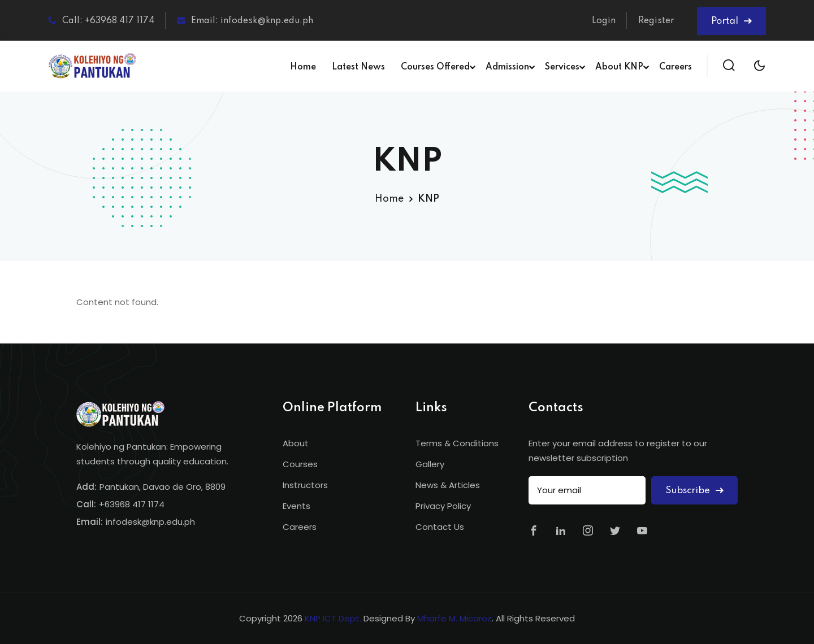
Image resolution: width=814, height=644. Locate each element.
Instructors (305, 485)
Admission (507, 67)
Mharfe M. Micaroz (454, 618)
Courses (300, 464)
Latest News (358, 67)
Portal (731, 21)
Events (296, 506)
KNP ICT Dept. (333, 618)
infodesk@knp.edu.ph (150, 522)
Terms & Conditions (457, 443)
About (296, 443)
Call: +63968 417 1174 (101, 21)
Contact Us (440, 527)
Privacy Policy (443, 506)
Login (604, 21)
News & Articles (448, 485)
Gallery (430, 464)
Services (562, 67)
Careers (676, 67)
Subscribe (694, 491)
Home (303, 67)
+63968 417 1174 (132, 504)
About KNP (619, 67)
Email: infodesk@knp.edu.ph (245, 21)
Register (656, 21)
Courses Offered (435, 67)
